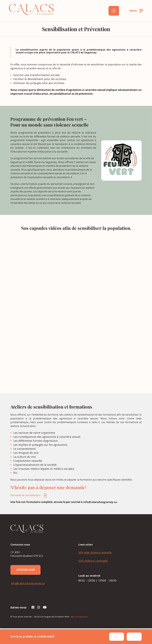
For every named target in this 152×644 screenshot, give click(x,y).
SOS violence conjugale (93, 561)
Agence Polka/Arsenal (79, 618)
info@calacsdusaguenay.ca (27, 584)
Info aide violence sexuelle (95, 552)
